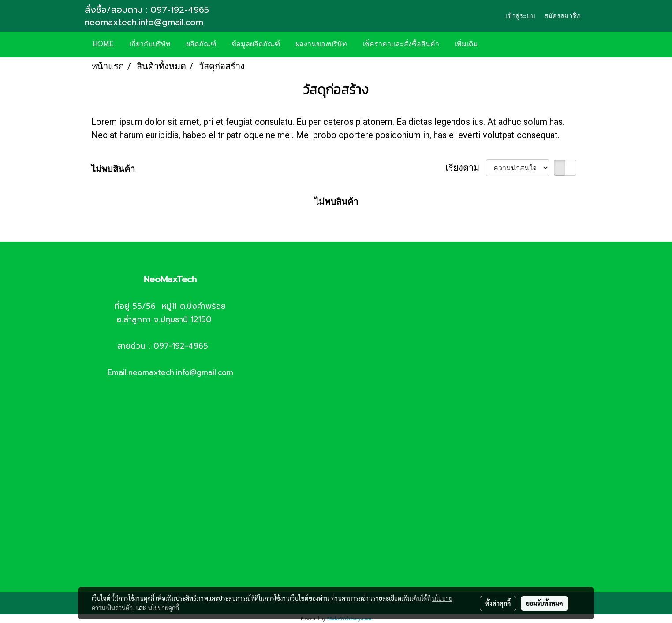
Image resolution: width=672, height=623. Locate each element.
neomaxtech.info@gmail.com (146, 22)
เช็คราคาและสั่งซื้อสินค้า (401, 45)
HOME (103, 45)
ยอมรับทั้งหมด (545, 603)
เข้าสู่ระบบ (520, 16)
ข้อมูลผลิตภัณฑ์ (256, 45)
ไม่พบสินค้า (113, 169)
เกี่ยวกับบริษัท (150, 45)
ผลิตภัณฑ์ (201, 45)
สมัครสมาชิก (562, 16)
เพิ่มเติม (466, 45)
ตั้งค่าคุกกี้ (498, 603)
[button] (499, 45)
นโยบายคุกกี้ (164, 608)
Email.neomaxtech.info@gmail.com (170, 372)
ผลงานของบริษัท (321, 45)
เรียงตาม (466, 168)
